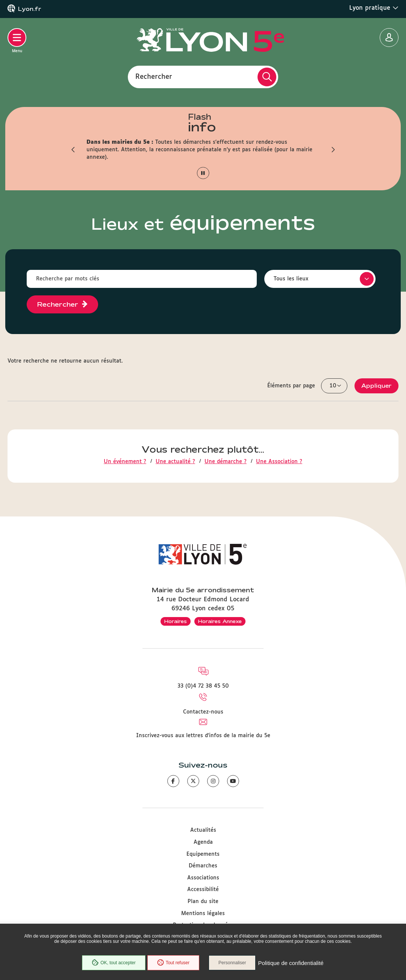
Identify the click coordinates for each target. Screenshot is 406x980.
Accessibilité (203, 890)
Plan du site (203, 902)
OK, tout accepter (114, 963)
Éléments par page (291, 386)
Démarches (203, 866)
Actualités (203, 830)
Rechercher (154, 77)
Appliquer (376, 386)
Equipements (203, 854)
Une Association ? (279, 462)
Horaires (176, 621)
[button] (73, 150)
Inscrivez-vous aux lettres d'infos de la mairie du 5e (203, 736)
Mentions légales (203, 914)
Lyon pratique (374, 8)
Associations (203, 878)
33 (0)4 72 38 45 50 (203, 686)
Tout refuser (173, 963)
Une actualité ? (175, 462)
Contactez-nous (203, 712)
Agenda (203, 842)
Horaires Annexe (220, 621)
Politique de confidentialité (291, 963)
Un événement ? (125, 462)
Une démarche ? (226, 462)
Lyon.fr (30, 9)
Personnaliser (232, 963)
